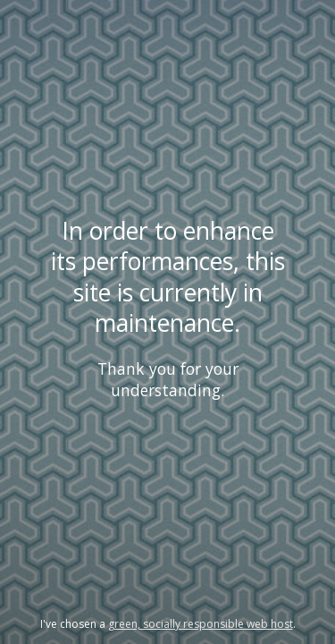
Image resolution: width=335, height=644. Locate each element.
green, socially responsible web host (201, 624)
